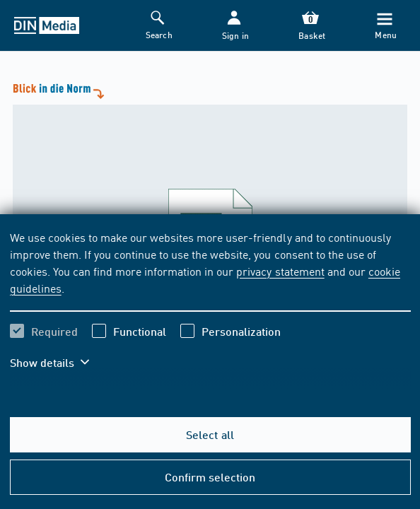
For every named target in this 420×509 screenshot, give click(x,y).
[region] (210, 309)
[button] (234, 26)
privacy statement (280, 271)
